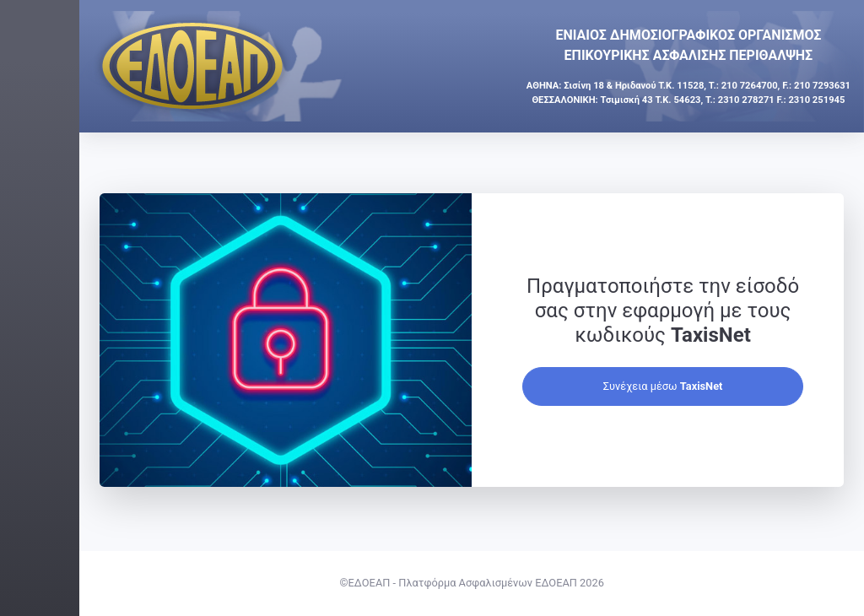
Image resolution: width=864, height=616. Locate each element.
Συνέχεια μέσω (702, 411)
